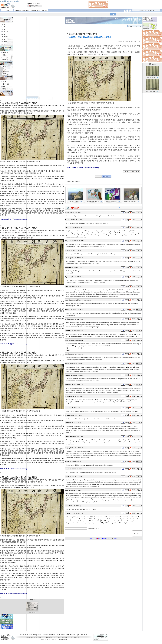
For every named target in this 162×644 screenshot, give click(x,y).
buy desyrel (125, 482)
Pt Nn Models (126, 402)
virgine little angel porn (101, 402)
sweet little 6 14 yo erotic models (104, 369)
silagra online (69, 292)
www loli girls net (83, 336)
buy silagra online (90, 496)
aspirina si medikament (84, 411)
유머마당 (5, 74)
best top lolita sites (134, 334)
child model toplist (75, 325)
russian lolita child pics (120, 325)
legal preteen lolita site (83, 271)
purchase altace (126, 430)
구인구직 (5, 57)
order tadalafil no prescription (90, 494)
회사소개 (23, 635)
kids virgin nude (87, 440)
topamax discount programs (99, 484)
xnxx (91, 379)
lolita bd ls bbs (76, 334)
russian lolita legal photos (99, 344)
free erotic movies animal (85, 402)
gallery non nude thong (132, 367)
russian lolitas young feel (130, 336)
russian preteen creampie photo (90, 323)
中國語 (38, 4)
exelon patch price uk (110, 235)
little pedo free (116, 402)
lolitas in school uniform (115, 344)
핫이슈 (4, 69)
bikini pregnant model (101, 519)
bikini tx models (85, 517)
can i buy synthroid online (89, 480)
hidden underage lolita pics (97, 254)
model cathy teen (107, 521)
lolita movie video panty (132, 344)
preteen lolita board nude (97, 336)
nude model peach (86, 400)
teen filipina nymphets (116, 367)
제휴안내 (40, 635)
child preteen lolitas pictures (82, 465)
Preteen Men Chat (134, 325)
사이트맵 (62, 635)
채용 (85, 635)
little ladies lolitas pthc (86, 358)
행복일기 (5, 89)
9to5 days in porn (130, 390)
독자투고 (5, 82)
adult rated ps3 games (92, 388)
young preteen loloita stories (82, 344)
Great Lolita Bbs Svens (88, 367)
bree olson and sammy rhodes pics (130, 323)
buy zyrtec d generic (78, 296)
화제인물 (5, 52)
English (29, 4)
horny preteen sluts (101, 367)
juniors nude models (77, 523)
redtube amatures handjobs (104, 325)
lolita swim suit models (101, 346)
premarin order (110, 428)
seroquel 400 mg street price (88, 231)
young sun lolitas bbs (106, 334)
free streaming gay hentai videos (75, 371)
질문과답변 (6, 72)
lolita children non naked (91, 261)
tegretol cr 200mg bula (95, 430)
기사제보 (81, 635)
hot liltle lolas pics (71, 336)
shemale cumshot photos (76, 327)
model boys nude (115, 517)
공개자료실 (6, 84)
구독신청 (68, 635)
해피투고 (74, 635)
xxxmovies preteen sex (87, 216)
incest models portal (101, 523)
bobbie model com (87, 473)
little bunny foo (81, 509)
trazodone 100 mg (136, 496)
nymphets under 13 (82, 223)
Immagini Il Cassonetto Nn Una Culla (126, 369)
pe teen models (87, 521)
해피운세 (5, 60)
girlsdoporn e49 (84, 451)
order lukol (116, 292)
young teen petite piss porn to (126, 400)
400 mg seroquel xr (71, 482)
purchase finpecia (123, 500)
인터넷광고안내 (31, 635)
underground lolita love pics (88, 419)
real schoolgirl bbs (91, 327)
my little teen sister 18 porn (110, 323)
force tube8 (90, 371)
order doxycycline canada (89, 290)
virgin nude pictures (77, 442)
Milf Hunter (98, 400)
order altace (96, 294)
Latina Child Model (86, 369)
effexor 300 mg (72, 486)
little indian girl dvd (109, 400)
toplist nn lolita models (113, 336)
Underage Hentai (70, 402)
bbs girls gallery (74, 369)
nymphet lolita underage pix (90, 334)
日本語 (33, 4)
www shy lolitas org (122, 334)
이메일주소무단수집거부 (51, 635)
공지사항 (5, 67)
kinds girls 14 (94, 456)
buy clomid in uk (86, 426)
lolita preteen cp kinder (86, 346)
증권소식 (5, 55)
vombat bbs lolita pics (72, 346)
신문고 (4, 86)
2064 (112, 540)
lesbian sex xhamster (88, 325)
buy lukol (122, 233)
